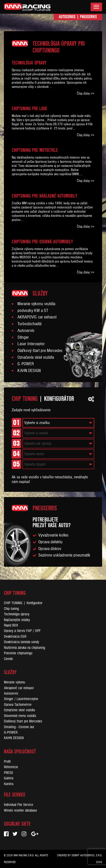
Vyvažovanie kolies (53, 535)
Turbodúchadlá (29, 324)
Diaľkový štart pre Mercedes (40, 351)
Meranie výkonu (14, 682)
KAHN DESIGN (29, 371)
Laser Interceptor (31, 344)
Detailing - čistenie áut (19, 727)
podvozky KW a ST (33, 311)
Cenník (8, 659)
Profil (7, 762)
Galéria (9, 778)
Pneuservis (88, 17)
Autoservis (67, 17)
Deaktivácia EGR (15, 637)
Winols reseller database (20, 810)
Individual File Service (18, 805)
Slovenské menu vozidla (20, 716)
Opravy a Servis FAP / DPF (22, 631)
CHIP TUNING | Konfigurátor (23, 603)
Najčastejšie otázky (17, 620)
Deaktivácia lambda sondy (21, 642)
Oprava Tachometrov (18, 705)
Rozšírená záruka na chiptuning (24, 648)
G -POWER (26, 364)
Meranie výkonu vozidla (36, 304)
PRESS (8, 773)
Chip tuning (11, 609)
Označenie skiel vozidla (36, 357)
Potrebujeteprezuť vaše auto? (52, 522)
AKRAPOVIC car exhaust (37, 317)
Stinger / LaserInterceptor (21, 699)
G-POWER (11, 732)
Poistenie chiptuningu (18, 653)
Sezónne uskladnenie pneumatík (64, 555)
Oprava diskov (50, 549)
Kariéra (9, 784)
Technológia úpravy (17, 614)
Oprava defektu (50, 542)
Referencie (11, 767)
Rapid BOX (11, 625)
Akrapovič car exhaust (19, 688)
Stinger (23, 337)
